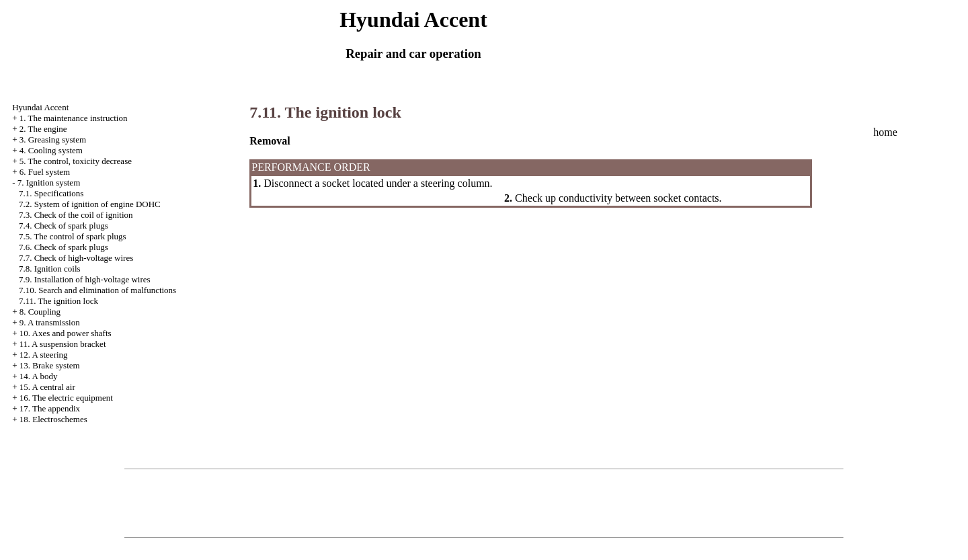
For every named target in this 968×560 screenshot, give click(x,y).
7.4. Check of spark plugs (64, 226)
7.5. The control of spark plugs (73, 236)
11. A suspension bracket (63, 344)
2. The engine (43, 129)
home (885, 132)
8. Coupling (40, 312)
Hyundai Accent (40, 107)
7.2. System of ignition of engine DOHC (90, 204)
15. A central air (47, 387)
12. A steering (44, 355)
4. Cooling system (51, 150)
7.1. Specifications (51, 193)
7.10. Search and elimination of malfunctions (97, 290)
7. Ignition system (49, 183)
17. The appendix (50, 408)
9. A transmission (50, 322)
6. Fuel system (45, 172)
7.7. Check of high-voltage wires (76, 258)
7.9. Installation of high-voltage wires (85, 279)
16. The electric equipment (66, 398)
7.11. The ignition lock (58, 301)
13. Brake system (50, 365)
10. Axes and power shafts (66, 333)
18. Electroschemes (53, 419)
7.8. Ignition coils (50, 269)
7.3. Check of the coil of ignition (76, 215)
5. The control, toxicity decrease (76, 161)
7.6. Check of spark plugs (64, 247)
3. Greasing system (53, 139)
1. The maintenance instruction (74, 118)
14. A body (39, 376)
